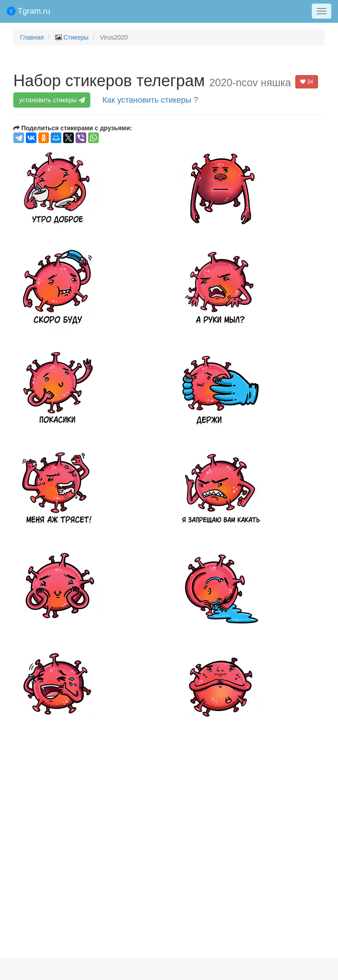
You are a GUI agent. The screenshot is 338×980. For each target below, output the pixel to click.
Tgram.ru (28, 11)
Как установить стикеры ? (150, 100)
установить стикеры (53, 100)
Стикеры (76, 37)
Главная (32, 37)
